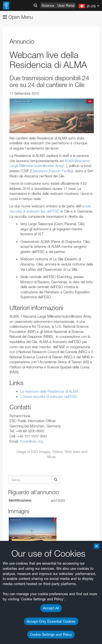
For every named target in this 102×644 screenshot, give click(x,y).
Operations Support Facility (51, 171)
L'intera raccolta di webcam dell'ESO (49, 396)
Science (48, 5)
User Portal (66, 5)
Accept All (51, 608)
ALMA (69, 161)
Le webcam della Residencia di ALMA (49, 391)
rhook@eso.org (31, 441)
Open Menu (18, 17)
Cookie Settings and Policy (51, 634)
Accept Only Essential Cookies (51, 621)
